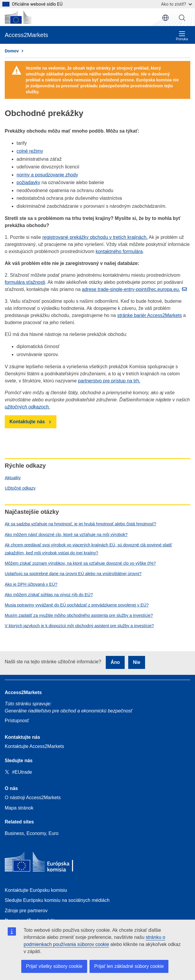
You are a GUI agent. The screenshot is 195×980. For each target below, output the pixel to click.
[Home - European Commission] (48, 863)
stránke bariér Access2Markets (150, 315)
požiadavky (28, 182)
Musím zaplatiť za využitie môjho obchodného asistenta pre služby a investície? (79, 615)
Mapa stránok (19, 808)
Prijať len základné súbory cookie (129, 966)
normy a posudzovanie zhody (47, 175)
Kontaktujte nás (27, 422)
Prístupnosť (17, 721)
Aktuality (13, 478)
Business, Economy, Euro (32, 833)
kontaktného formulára (119, 251)
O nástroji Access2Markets (33, 798)
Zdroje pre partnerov (26, 911)
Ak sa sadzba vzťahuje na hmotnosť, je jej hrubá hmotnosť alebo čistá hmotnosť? (81, 524)
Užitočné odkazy (20, 488)
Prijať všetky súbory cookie (54, 966)
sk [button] (165, 18)
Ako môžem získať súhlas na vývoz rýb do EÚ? (49, 595)
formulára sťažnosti (25, 282)
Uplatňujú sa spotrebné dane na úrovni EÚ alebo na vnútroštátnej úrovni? (73, 574)
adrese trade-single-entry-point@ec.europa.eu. (131, 289)
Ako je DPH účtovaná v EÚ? (31, 584)
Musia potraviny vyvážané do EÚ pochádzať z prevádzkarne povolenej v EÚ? (77, 605)
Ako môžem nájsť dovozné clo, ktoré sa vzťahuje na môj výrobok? (66, 535)
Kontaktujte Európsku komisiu (36, 890)
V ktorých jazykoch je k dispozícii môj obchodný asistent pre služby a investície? (79, 626)
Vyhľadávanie (182, 18)
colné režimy (30, 151)
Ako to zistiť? (177, 4)
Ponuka (182, 36)
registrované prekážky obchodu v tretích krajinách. (95, 237)
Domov (12, 51)
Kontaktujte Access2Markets (34, 746)
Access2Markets (23, 692)
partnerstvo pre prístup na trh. (109, 381)
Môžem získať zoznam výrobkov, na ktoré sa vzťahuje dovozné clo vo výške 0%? (80, 563)
